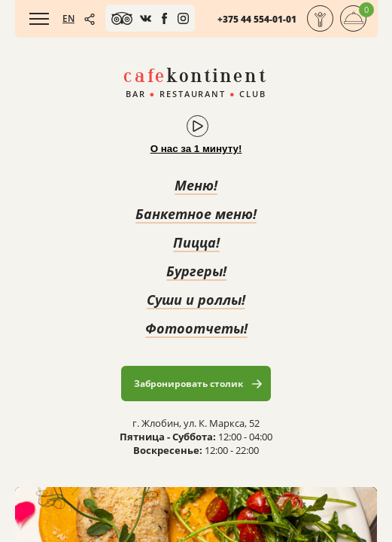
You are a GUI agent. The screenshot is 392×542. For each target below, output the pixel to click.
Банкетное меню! (196, 214)
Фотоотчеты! (196, 328)
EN (68, 18)
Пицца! (196, 242)
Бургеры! (196, 271)
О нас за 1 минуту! (196, 149)
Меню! (196, 185)
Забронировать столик (188, 384)
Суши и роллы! (196, 300)
